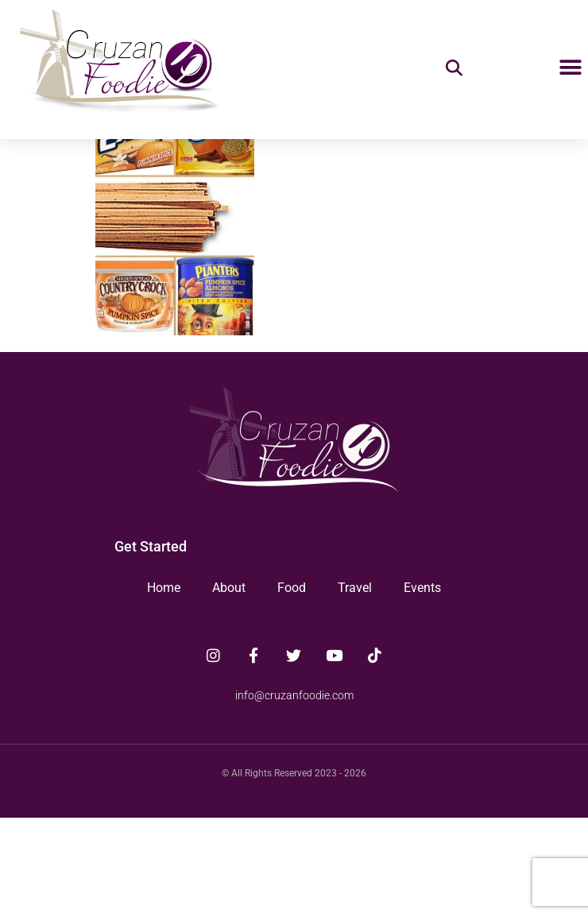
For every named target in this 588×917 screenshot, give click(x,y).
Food (292, 688)
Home (164, 688)
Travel (355, 688)
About (229, 688)
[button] (570, 68)
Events (422, 688)
